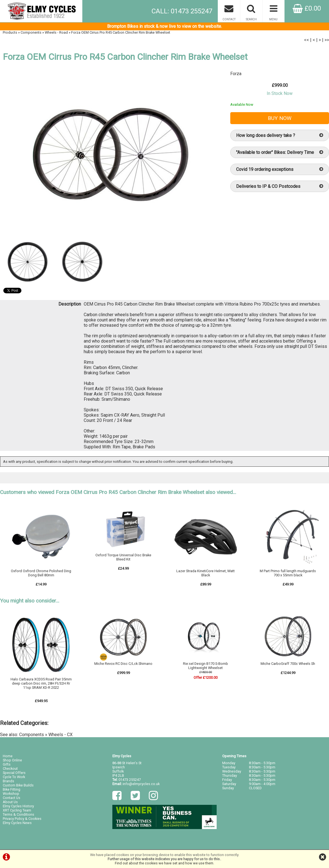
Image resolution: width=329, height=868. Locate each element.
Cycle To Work (14, 777)
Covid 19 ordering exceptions (280, 169)
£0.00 (307, 8)
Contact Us (12, 798)
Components (31, 32)
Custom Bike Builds (18, 785)
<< (306, 40)
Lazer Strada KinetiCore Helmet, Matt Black (206, 573)
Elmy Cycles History (18, 806)
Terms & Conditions (18, 814)
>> (327, 40)
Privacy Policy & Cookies (22, 819)
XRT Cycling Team (17, 810)
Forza (236, 74)
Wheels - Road (56, 32)
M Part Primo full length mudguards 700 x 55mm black (288, 573)
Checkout (10, 769)
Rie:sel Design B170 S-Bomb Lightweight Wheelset (206, 666)
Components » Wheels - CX (46, 735)
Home (8, 756)
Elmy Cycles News (17, 823)
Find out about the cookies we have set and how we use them (164, 863)
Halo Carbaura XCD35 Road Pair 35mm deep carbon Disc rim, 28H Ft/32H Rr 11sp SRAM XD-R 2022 (41, 683)
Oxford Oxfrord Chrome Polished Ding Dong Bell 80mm (41, 573)
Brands (8, 781)
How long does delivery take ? (280, 135)
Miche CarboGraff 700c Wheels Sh (288, 664)
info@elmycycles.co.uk (141, 784)
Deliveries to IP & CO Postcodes (280, 186)
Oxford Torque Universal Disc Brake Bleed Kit (123, 557)
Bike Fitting (12, 789)
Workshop (11, 794)
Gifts (7, 764)
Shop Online (12, 760)
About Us (10, 802)
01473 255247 (130, 780)
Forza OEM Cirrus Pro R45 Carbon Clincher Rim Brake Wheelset (121, 32)
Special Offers (14, 773)
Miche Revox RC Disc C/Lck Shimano (123, 664)
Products (10, 32)
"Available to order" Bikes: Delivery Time (280, 152)
